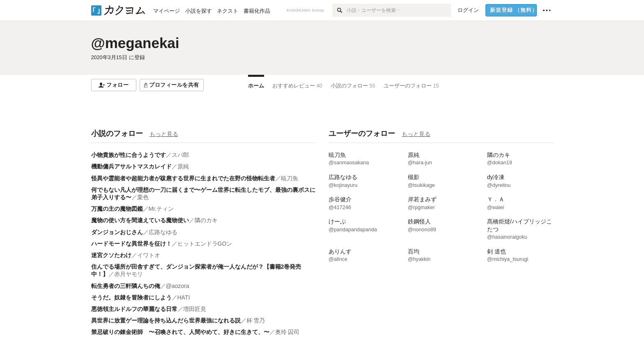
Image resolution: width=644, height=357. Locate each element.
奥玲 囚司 (287, 332)
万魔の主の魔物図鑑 (117, 209)
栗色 (143, 197)
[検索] (339, 10)
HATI (184, 297)
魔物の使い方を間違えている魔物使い (140, 220)
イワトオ (149, 255)
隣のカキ (206, 220)
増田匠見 (195, 309)
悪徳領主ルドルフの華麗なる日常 (134, 309)
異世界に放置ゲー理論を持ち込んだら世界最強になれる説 (166, 320)
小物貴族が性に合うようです (129, 155)
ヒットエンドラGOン (205, 244)
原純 (183, 166)
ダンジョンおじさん (117, 232)
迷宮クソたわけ (111, 255)
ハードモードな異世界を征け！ (131, 244)
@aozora (178, 286)
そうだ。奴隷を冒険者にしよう (131, 297)
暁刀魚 (290, 178)
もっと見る (164, 134)
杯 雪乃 (256, 320)
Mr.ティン (161, 209)
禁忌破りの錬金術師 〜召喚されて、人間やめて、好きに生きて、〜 (180, 332)
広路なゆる (163, 232)
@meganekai (135, 43)
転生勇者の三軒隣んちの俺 (126, 286)
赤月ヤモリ (129, 274)
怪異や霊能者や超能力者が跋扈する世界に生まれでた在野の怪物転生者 (183, 178)
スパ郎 (180, 155)
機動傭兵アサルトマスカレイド (131, 166)
